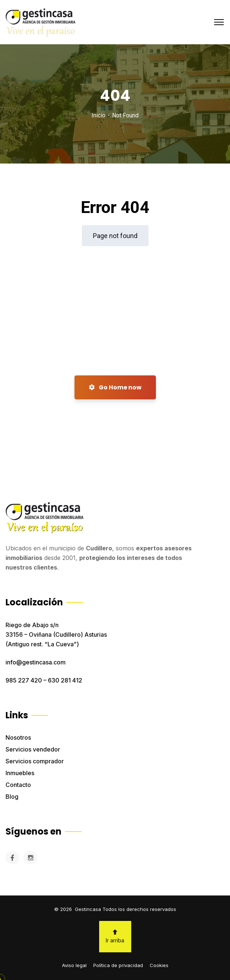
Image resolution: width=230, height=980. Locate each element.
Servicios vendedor (33, 749)
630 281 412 (65, 680)
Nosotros (18, 737)
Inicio (98, 115)
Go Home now (115, 387)
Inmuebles (20, 773)
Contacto (18, 785)
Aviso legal (74, 965)
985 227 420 (24, 680)
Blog (12, 797)
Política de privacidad (118, 965)
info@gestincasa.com (36, 662)
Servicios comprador (35, 761)
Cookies (159, 965)
